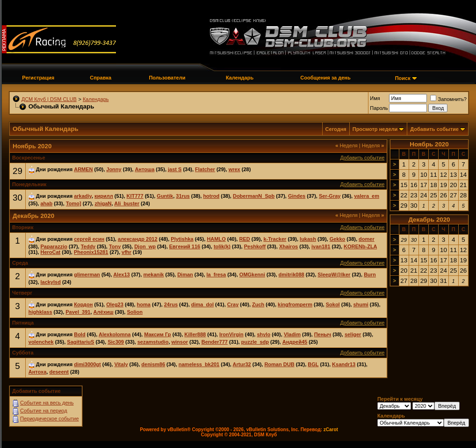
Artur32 (242, 364)
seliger (353, 334)
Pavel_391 (78, 312)
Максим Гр (157, 334)
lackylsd (50, 282)
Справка (101, 78)
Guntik (165, 196)
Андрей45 (295, 342)
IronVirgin (231, 334)
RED (244, 239)
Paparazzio (54, 246)
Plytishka (182, 239)
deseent (59, 372)
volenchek (41, 342)
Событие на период (44, 411)
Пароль (379, 108)
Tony (115, 246)
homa (144, 304)
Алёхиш (104, 312)
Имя (375, 98)
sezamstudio (153, 342)
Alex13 (121, 275)
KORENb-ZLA (360, 246)
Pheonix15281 (91, 252)
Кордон (83, 304)
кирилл (104, 196)
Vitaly (121, 364)
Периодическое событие (50, 419)
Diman (185, 275)
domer (367, 239)
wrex (234, 169)
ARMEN (83, 169)
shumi (361, 304)
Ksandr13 (344, 364)
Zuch (258, 304)
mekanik (153, 275)
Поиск (403, 78)
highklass (40, 312)
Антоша (144, 169)
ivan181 (321, 246)
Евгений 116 (185, 246)
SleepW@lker (334, 275)
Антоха (38, 372)
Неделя (346, 145)
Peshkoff (255, 246)
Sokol (333, 304)
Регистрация (38, 78)
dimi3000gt (87, 364)
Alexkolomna (115, 334)
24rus (171, 304)
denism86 (153, 364)
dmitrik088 (292, 275)
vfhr (126, 252)
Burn (370, 275)
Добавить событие (434, 129)
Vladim (292, 334)
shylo (263, 334)
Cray (233, 304)
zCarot (331, 430)
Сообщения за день (325, 78)
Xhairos (288, 246)
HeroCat (50, 252)
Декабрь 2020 (429, 220)
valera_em (367, 196)
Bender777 (215, 342)
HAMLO (216, 239)
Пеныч (323, 334)
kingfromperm (295, 304)
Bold (79, 334)
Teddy (88, 246)
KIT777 (135, 196)
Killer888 (195, 334)
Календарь (240, 78)
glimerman (87, 275)
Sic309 (116, 342)
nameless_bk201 (199, 364)
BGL (313, 364)
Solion (135, 312)
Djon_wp (145, 246)
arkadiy (83, 196)
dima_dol (202, 304)
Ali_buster (127, 203)
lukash (308, 239)
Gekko (338, 239)
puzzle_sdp (255, 342)
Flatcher (205, 169)
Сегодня (336, 129)
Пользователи (167, 78)
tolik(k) (222, 246)
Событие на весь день (47, 403)
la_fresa (216, 275)
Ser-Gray (330, 196)
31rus (183, 196)
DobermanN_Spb (254, 196)
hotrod (211, 196)
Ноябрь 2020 (429, 144)
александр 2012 (138, 239)
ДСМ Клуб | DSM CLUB (49, 99)
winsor (180, 342)
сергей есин (89, 239)
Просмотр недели (375, 129)
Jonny (114, 169)
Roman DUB (279, 364)
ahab (46, 203)
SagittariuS (80, 342)
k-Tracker (275, 239)
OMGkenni (252, 275)
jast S (175, 169)
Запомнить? (448, 99)
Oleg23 (115, 304)
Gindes (297, 196)
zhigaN (103, 203)
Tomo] (74, 203)
